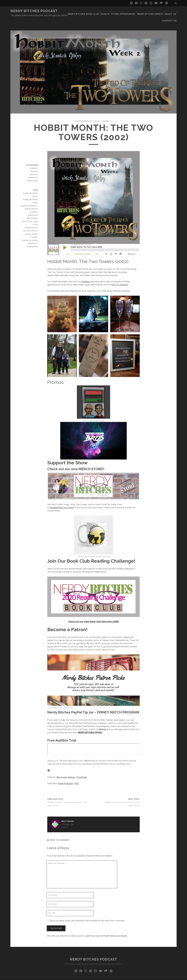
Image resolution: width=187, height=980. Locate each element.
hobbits (35, 197)
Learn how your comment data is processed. (106, 924)
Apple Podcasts (65, 772)
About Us (156, 11)
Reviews (34, 163)
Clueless (86, 270)
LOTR (36, 210)
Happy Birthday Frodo (31, 186)
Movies (35, 160)
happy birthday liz (30, 191)
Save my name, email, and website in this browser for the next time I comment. (87, 909)
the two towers (31, 216)
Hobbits (107, 110)
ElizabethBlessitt (68, 814)
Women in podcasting (33, 230)
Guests (94, 11)
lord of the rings (31, 207)
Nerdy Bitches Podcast (34, 11)
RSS (77, 772)
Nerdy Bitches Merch (136, 11)
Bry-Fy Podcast (120, 273)
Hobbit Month (32, 194)
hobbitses (34, 200)
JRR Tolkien (33, 204)
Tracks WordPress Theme (82, 977)
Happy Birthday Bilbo (29, 182)
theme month (32, 219)
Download (82, 766)
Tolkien (35, 222)
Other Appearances (111, 11)
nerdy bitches (32, 213)
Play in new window (66, 766)
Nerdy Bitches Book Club (73, 11)
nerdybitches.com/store (61, 496)
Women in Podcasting (33, 168)
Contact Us (170, 11)
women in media (31, 226)
